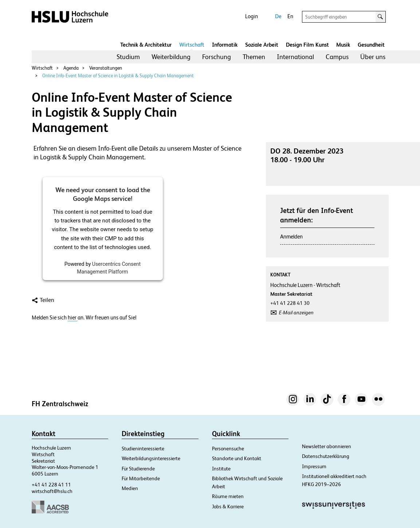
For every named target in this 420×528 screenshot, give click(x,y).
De (278, 16)
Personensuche (228, 449)
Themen (254, 57)
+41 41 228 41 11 (51, 485)
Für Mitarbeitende (141, 478)
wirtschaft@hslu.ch (52, 491)
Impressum (314, 466)
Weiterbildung (171, 57)
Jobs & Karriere (228, 506)
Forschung (217, 57)
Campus (337, 57)
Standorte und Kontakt (237, 458)
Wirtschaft (192, 45)
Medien (130, 488)
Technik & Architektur (146, 45)
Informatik (225, 45)
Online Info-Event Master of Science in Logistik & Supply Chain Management (118, 76)
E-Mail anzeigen (296, 312)
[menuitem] (128, 57)
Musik (343, 45)
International (295, 57)
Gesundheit (371, 45)
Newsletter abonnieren (327, 446)
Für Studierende (138, 469)
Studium (128, 57)
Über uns (373, 57)
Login (252, 16)
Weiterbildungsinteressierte (151, 458)
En (290, 16)
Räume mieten (228, 496)
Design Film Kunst (307, 45)
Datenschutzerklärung (326, 456)
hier (73, 318)
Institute (221, 469)
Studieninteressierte (143, 449)
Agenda (71, 68)
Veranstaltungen (106, 68)
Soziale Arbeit (262, 45)
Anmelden (291, 236)
